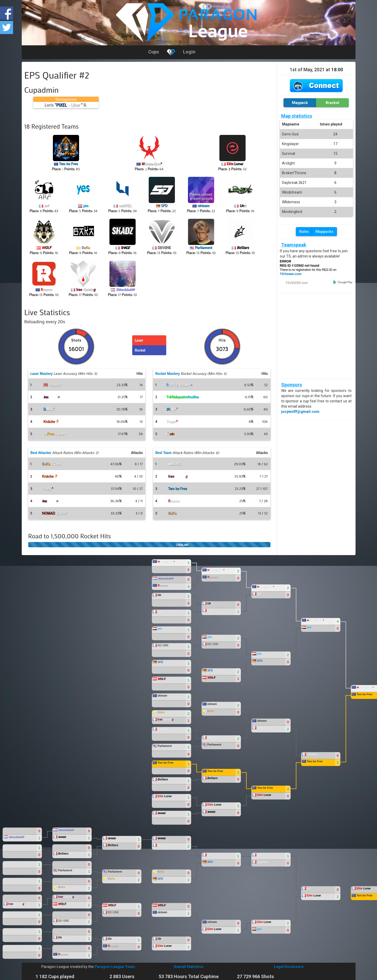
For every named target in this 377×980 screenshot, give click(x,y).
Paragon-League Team (115, 967)
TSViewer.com (291, 274)
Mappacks (325, 232)
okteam (204, 206)
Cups (154, 52)
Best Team (163, 453)
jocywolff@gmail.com (300, 412)
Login (189, 52)
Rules (304, 232)
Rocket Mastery (168, 373)
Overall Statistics (188, 967)
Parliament (203, 247)
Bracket (332, 103)
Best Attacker (41, 453)
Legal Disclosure (289, 967)
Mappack (300, 103)
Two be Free (68, 164)
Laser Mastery (41, 373)
